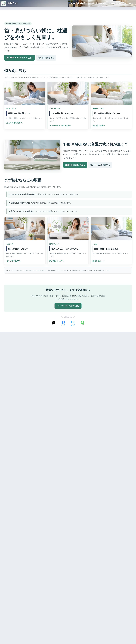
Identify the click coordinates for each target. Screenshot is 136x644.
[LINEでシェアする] (82, 323)
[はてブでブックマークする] (73, 323)
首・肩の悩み (101, 3)
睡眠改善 (91, 3)
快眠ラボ (9, 3)
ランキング (131, 3)
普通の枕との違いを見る (75, 165)
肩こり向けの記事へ (14, 123)
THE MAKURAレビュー (116, 3)
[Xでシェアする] (54, 323)
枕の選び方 (81, 3)
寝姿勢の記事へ (99, 126)
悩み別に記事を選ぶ (46, 58)
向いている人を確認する (100, 165)
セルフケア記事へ (13, 261)
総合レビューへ (99, 261)
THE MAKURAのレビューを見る (19, 58)
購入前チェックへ (57, 261)
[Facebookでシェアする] (63, 323)
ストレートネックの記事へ (60, 126)
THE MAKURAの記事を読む (68, 306)
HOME (73, 3)
